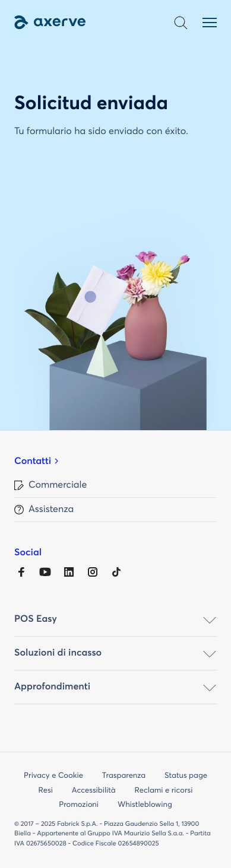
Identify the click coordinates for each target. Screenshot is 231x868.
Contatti (33, 462)
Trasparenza (124, 776)
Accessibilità (94, 791)
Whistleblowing (145, 805)
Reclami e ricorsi (164, 791)
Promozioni (79, 805)
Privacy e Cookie (53, 776)
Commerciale (58, 485)
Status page (186, 776)
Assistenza (51, 510)
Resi (46, 791)
